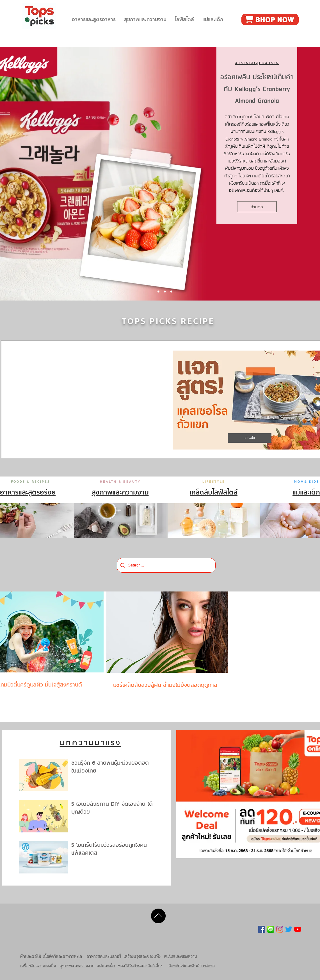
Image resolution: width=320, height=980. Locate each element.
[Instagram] (280, 929)
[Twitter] (289, 929)
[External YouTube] (89, 400)
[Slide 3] (171, 292)
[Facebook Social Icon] (262, 929)
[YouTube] (298, 929)
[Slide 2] (165, 292)
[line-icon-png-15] (271, 929)
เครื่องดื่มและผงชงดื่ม (38, 966)
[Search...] (166, 565)
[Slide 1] (158, 292)
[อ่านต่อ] (257, 207)
